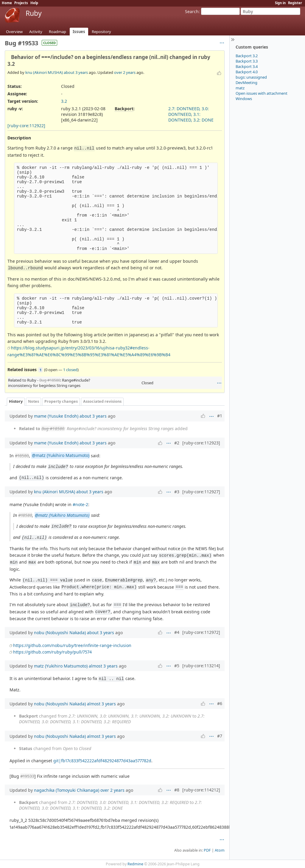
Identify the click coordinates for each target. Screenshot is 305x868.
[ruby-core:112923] (201, 443)
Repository (101, 32)
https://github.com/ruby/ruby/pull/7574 (52, 652)
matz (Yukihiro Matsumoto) (61, 666)
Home (7, 3)
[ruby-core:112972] (201, 632)
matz (240, 88)
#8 (177, 790)
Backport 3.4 (247, 66)
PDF (207, 850)
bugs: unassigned (251, 77)
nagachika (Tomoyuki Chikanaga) (67, 790)
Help (34, 3)
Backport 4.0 (247, 72)
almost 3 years (103, 666)
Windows (244, 99)
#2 (177, 443)
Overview (14, 32)
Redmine (135, 864)
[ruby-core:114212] (201, 790)
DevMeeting (246, 83)
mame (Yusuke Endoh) (56, 416)
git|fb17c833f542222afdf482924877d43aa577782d (102, 761)
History (16, 401)
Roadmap (57, 32)
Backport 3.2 (247, 56)
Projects (21, 3)
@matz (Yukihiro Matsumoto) (61, 456)
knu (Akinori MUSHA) (44, 72)
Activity (36, 32)
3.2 (64, 101)
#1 (220, 416)
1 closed (70, 370)
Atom (220, 850)
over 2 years (125, 72)
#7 (220, 736)
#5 (177, 666)
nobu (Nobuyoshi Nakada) (60, 633)
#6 (220, 703)
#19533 (27, 776)
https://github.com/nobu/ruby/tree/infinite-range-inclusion (72, 645)
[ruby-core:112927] (201, 492)
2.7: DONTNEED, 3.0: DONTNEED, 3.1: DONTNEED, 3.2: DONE (191, 114)
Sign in (280, 3)
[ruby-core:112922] (26, 126)
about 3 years (76, 72)
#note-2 (80, 504)
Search (192, 11)
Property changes (61, 401)
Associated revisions (102, 401)
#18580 (22, 456)
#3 (177, 492)
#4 (177, 632)
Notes (34, 401)
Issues (79, 32)
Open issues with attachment (262, 93)
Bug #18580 (50, 380)
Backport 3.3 (247, 61)
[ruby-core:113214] (201, 666)
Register (295, 3)
